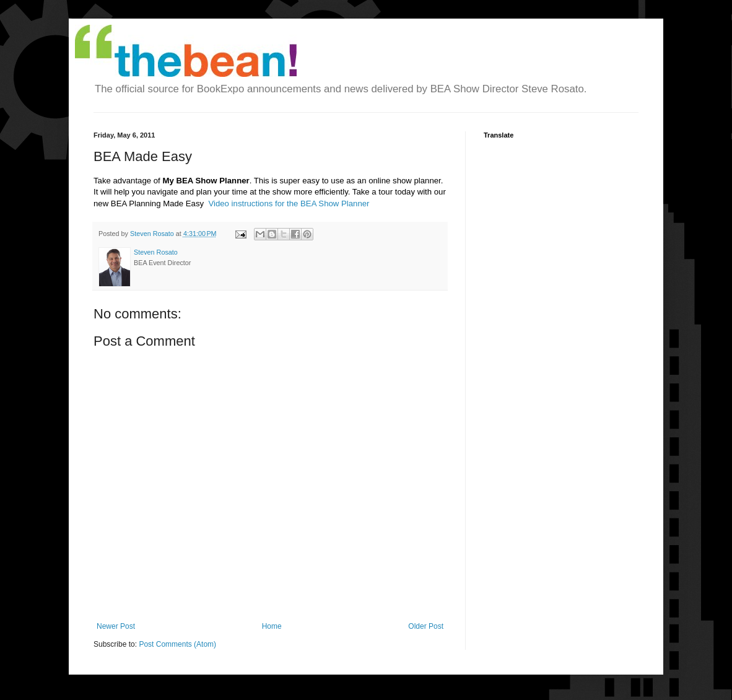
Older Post (426, 626)
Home (272, 626)
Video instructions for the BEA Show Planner (289, 203)
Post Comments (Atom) (177, 644)
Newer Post (116, 626)
